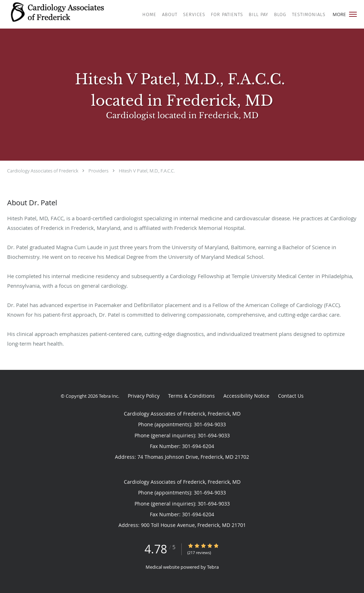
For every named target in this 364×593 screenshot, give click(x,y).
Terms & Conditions (191, 396)
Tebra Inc (108, 396)
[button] (353, 14)
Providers (98, 171)
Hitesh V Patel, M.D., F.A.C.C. (147, 171)
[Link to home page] (62, 14)
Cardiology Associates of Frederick (43, 171)
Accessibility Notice (246, 396)
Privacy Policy (144, 396)
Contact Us (291, 396)
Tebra (213, 567)
